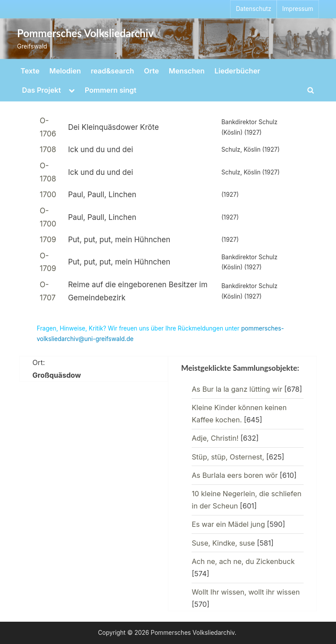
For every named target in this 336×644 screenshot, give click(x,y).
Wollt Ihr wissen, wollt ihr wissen (246, 592)
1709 (48, 240)
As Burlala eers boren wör (235, 475)
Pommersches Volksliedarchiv (85, 33)
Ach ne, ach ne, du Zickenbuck (243, 561)
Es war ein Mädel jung (228, 524)
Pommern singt (111, 90)
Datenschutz (254, 9)
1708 (48, 150)
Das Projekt (41, 90)
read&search (113, 71)
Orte (151, 71)
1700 (48, 195)
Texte (30, 71)
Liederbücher (237, 71)
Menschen (187, 71)
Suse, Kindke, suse (223, 543)
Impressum (298, 9)
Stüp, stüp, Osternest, (228, 457)
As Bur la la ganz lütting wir (237, 389)
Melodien (65, 71)
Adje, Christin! (215, 438)
